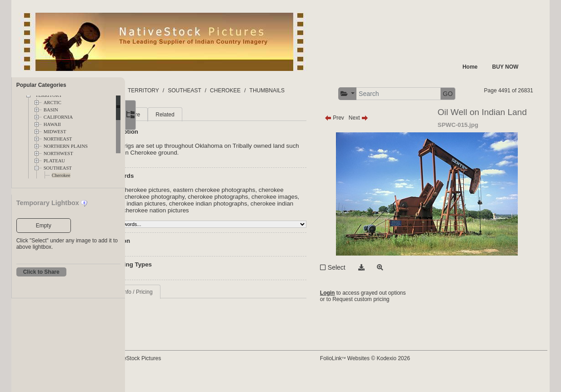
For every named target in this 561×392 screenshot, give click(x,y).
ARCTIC (53, 103)
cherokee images (222, 221)
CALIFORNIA (58, 117)
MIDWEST (55, 132)
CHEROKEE (287, 90)
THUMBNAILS (328, 90)
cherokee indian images (275, 228)
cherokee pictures (186, 214)
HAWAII (52, 124)
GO (522, 94)
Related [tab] (227, 132)
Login (356, 311)
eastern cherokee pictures (197, 207)
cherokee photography (243, 214)
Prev (363, 135)
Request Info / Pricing (188, 316)
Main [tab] (168, 132)
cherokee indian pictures (281, 221)
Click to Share (41, 272)
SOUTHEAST (58, 168)
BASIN (51, 110)
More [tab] (196, 132)
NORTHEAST (58, 139)
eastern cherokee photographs (276, 207)
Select (365, 285)
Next (387, 135)
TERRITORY (205, 90)
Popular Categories (41, 85)
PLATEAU (54, 161)
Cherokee (61, 175)
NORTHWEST (58, 153)
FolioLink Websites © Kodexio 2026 (394, 372)
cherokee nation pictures (195, 234)
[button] (421, 94)
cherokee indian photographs (201, 228)
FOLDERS (168, 90)
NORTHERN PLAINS (66, 146)
